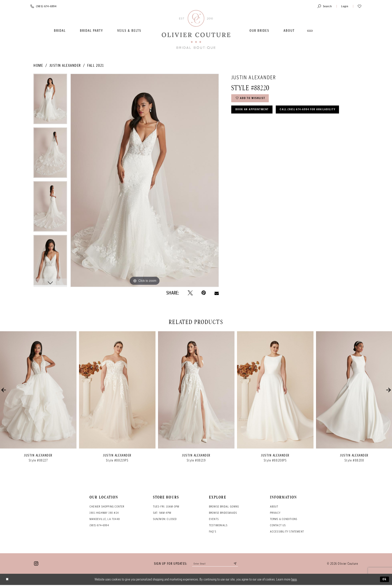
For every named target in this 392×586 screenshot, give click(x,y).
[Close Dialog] (8, 580)
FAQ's (213, 531)
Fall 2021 (96, 65)
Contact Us (278, 525)
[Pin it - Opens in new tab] (204, 293)
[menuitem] (60, 31)
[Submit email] (238, 564)
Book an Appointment (256, 112)
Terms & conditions (284, 519)
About (274, 506)
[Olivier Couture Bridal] (196, 30)
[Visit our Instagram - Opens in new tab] (36, 564)
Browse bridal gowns (224, 506)
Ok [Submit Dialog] (384, 580)
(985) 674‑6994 (99, 525)
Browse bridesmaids (223, 513)
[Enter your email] (215, 564)
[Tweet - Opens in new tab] (190, 293)
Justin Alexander (65, 65)
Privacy (275, 513)
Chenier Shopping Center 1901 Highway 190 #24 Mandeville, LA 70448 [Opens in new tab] (107, 513)
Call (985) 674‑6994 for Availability (269, 125)
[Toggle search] (325, 6)
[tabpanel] (50, 101)
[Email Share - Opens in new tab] (217, 293)
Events (214, 519)
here (294, 580)
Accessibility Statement (287, 531)
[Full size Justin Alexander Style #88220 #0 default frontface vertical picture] (145, 180)
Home (38, 65)
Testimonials (218, 525)
